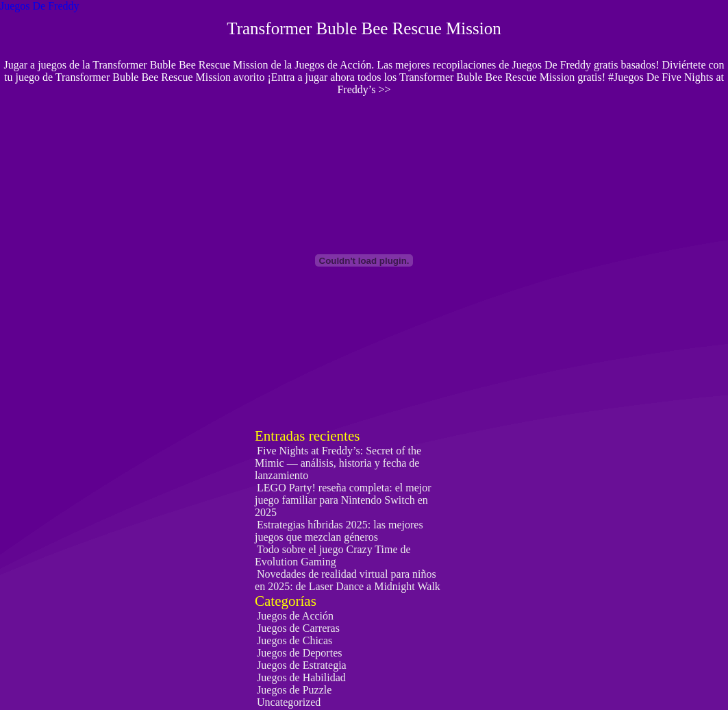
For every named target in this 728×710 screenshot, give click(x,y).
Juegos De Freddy (40, 6)
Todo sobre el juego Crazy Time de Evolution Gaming (333, 555)
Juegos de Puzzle (294, 690)
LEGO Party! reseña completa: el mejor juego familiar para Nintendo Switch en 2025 (343, 500)
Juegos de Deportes (299, 653)
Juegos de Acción (295, 616)
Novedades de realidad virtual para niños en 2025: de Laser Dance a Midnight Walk (348, 580)
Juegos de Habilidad (301, 677)
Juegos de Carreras (298, 628)
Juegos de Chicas (294, 640)
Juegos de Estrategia (302, 665)
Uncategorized (289, 702)
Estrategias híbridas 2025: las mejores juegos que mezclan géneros (339, 531)
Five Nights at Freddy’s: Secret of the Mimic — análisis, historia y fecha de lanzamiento (338, 463)
